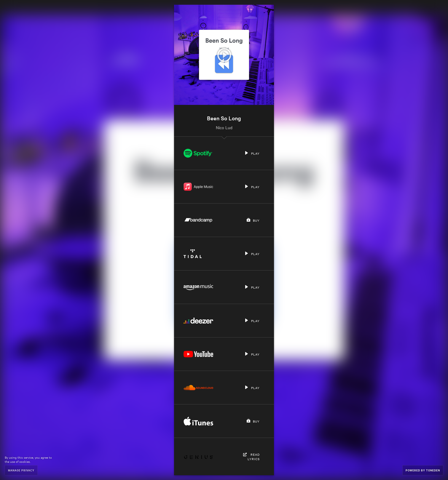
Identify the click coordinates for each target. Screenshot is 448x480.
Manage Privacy (21, 470)
